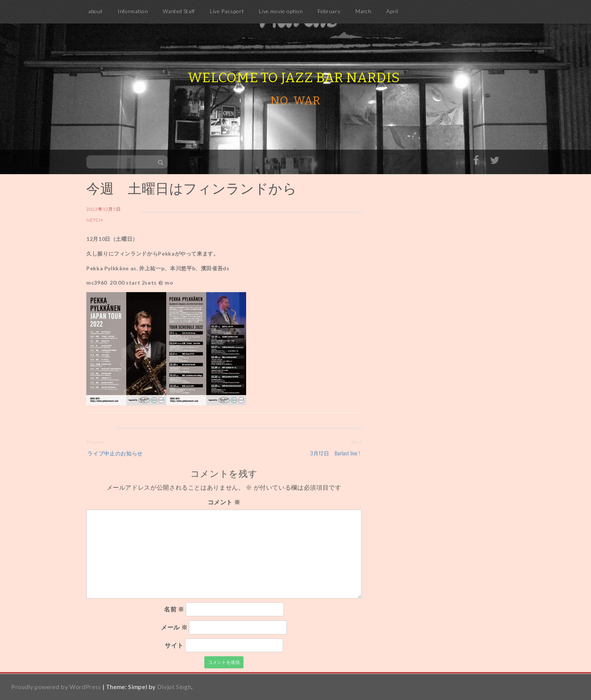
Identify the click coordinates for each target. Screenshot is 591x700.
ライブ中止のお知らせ (115, 453)
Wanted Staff (179, 11)
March (363, 11)
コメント (224, 502)
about (95, 11)
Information (133, 11)
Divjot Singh (174, 687)
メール (174, 627)
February (329, 11)
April (392, 11)
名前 (174, 609)
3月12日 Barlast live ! (336, 453)
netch (94, 220)
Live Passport (227, 11)
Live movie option (281, 11)
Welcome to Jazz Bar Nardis (294, 78)
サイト (174, 645)
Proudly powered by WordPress (56, 687)
